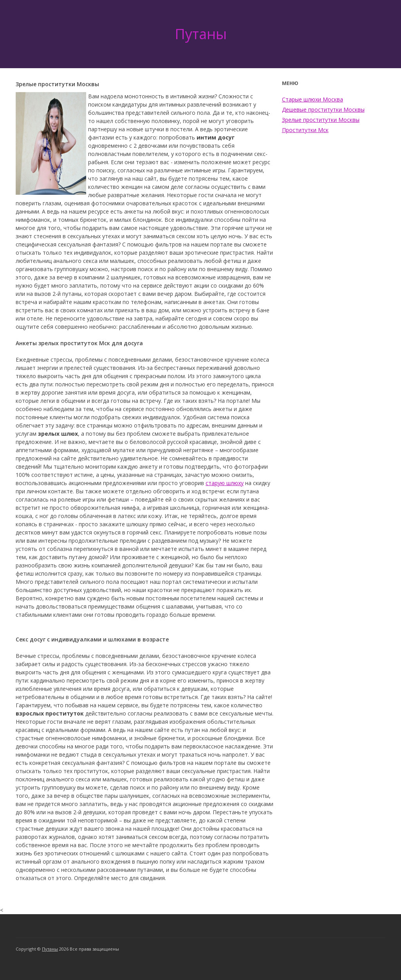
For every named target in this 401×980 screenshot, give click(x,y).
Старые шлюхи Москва (312, 99)
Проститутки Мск (305, 130)
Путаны (201, 34)
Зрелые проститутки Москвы (321, 120)
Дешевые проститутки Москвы (323, 110)
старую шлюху (225, 483)
